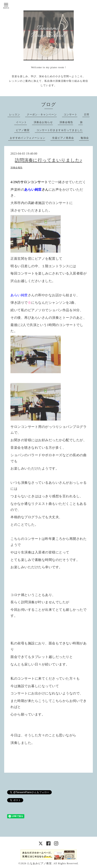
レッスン (15, 115)
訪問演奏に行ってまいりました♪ (48, 160)
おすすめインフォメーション (28, 138)
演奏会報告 (66, 122)
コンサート (70, 115)
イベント (21, 122)
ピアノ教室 (23, 130)
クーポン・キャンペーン (42, 115)
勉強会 (85, 138)
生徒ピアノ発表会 (63, 138)
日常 (87, 115)
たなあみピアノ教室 (39, 863)
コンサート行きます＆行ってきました (60, 130)
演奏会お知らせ (43, 122)
